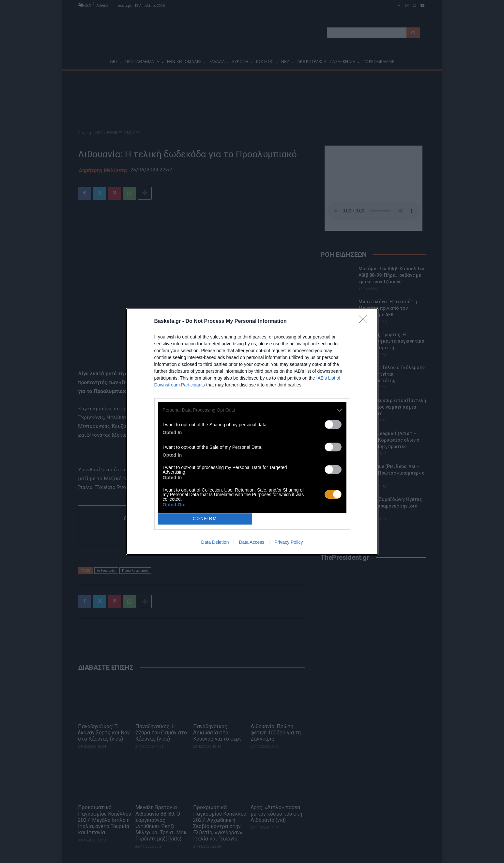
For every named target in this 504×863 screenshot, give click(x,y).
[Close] (365, 322)
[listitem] (252, 410)
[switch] (333, 424)
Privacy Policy (289, 542)
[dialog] (252, 432)
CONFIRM (205, 519)
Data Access (252, 542)
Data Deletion (215, 542)
